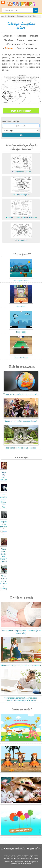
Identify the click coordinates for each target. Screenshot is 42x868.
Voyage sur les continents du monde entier (21, 393)
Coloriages (12, 16)
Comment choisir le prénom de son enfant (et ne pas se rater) (21, 631)
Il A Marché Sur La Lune (21, 170)
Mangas (34, 36)
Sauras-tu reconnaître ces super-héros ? (21, 420)
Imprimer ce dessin (21, 111)
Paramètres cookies (25, 864)
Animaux (8, 36)
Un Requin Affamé (21, 279)
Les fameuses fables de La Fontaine (21, 447)
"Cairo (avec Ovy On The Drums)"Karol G (4, 554)
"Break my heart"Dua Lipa (4, 475)
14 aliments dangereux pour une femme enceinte (21, 664)
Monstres (9, 40)
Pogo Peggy (21, 331)
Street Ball (21, 305)
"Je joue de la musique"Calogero (4, 527)
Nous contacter (25, 862)
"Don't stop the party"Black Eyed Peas (4, 500)
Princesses (29, 44)
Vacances (32, 48)
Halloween (21, 36)
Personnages (14, 44)
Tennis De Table (21, 356)
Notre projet (15, 862)
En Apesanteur (21, 239)
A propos (7, 862)
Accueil (4, 16)
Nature (20, 40)
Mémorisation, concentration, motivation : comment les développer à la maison (21, 698)
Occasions (33, 40)
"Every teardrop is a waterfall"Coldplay (4, 581)
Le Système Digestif (21, 193)
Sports (20, 48)
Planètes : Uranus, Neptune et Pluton (21, 216)
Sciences (20, 16)
